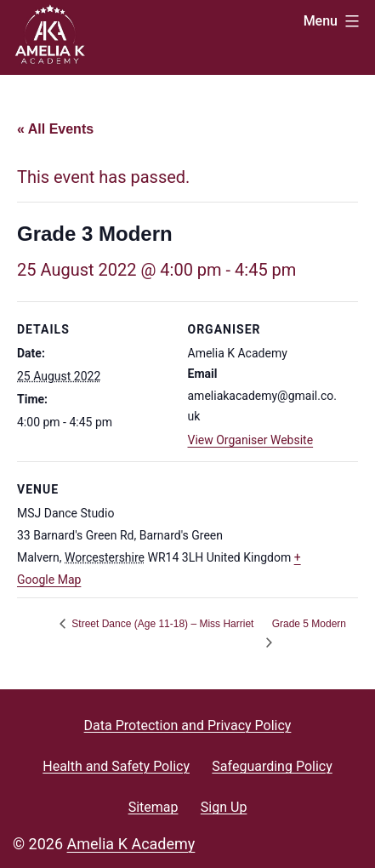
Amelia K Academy (131, 844)
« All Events (55, 129)
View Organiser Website (251, 440)
